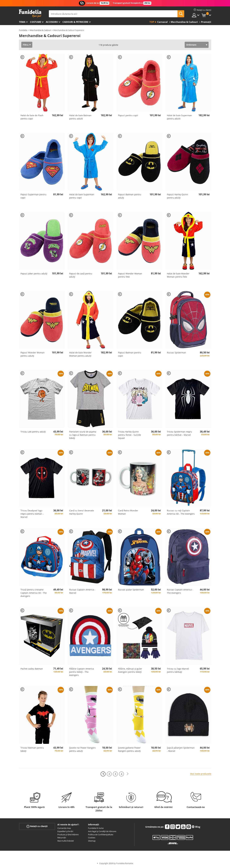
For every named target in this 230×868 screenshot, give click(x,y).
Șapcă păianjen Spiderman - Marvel (181, 749)
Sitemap (92, 841)
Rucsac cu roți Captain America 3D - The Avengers (181, 512)
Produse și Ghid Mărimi (68, 835)
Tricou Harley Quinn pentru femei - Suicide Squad (130, 435)
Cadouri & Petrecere (75, 22)
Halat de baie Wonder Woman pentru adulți (80, 354)
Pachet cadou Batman (32, 669)
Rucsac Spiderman (176, 353)
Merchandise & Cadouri (40, 30)
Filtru (26, 45)
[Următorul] (128, 774)
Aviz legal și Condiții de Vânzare (102, 831)
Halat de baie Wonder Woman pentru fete (178, 275)
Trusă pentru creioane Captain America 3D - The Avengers (34, 593)
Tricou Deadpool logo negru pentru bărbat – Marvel (32, 514)
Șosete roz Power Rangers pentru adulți (82, 749)
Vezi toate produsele (201, 774)
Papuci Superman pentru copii (33, 196)
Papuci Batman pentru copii (130, 354)
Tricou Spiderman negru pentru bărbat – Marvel (179, 433)
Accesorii (52, 22)
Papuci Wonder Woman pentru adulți (33, 354)
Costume (36, 22)
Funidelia (23, 30)
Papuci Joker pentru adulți (34, 274)
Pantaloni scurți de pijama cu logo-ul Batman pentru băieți (83, 435)
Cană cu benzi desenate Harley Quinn (82, 512)
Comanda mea (64, 828)
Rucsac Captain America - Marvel (82, 591)
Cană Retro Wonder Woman (128, 512)
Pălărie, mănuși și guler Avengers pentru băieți (130, 670)
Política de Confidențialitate (101, 835)
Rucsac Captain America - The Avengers (180, 591)
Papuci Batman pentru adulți (130, 196)
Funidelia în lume (96, 828)
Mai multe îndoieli (66, 841)
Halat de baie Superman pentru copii (82, 196)
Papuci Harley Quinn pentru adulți (177, 196)
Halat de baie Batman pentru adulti (80, 117)
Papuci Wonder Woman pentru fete (130, 275)
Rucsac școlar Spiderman (131, 590)
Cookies (92, 838)
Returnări (62, 838)
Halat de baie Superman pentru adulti (179, 117)
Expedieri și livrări (65, 831)
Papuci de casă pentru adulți (81, 275)
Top (152, 22)
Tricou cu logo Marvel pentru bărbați (178, 670)
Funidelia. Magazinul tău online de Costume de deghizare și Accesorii (30, 14)
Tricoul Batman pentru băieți (32, 749)
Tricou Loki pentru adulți (33, 432)
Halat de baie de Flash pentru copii (32, 117)
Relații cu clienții (37, 826)
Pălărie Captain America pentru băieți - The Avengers (82, 672)
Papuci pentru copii (128, 115)
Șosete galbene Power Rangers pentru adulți (129, 749)
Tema (22, 22)
